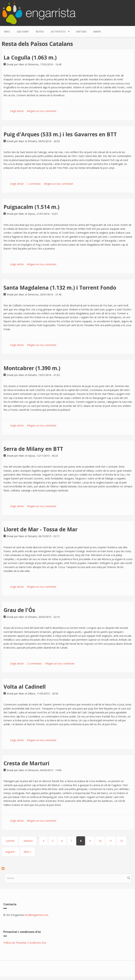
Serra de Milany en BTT (33, 449)
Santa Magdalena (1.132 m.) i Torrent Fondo (60, 288)
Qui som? (23, 32)
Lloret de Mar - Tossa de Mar (41, 529)
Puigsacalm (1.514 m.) (31, 207)
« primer (10, 841)
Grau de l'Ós (19, 610)
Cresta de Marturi (26, 763)
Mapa (97, 32)
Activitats (59, 31)
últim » (28, 852)
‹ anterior (28, 841)
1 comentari (34, 184)
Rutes (40, 32)
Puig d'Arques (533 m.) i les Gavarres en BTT (60, 134)
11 (111, 841)
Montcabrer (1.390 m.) (32, 368)
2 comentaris (34, 663)
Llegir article (17, 111)
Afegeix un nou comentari (42, 111)
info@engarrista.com (36, 915)
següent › (11, 852)
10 (100, 841)
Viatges (81, 32)
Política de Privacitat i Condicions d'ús (25, 943)
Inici (7, 32)
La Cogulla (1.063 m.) (30, 57)
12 (121, 841)
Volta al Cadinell (25, 687)
